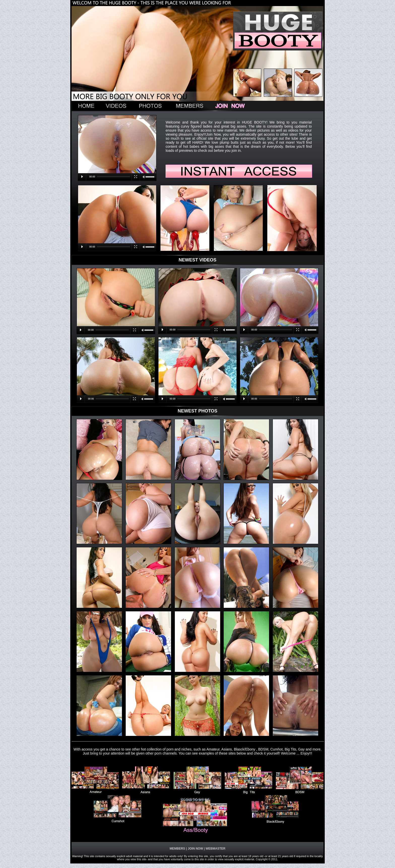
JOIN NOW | (196, 849)
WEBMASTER (215, 849)
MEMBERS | (178, 849)
